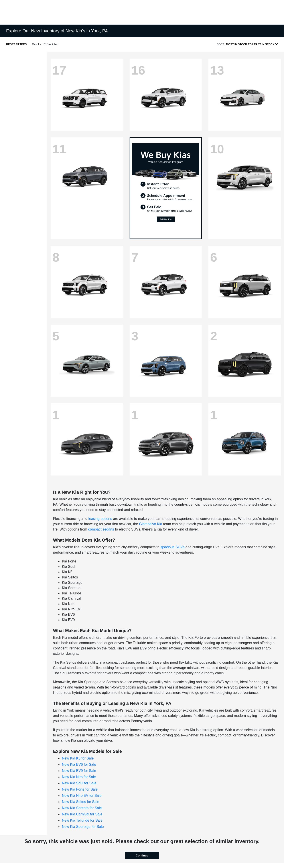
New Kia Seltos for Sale (81, 802)
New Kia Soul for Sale (79, 783)
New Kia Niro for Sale (79, 777)
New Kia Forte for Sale (80, 789)
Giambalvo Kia (151, 524)
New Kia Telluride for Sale (82, 820)
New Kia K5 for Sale (78, 758)
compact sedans (101, 529)
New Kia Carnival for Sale (82, 814)
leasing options (100, 519)
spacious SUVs (173, 547)
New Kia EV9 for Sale (79, 771)
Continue (142, 855)
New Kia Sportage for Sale (83, 827)
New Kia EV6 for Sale (79, 764)
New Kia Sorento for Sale (82, 808)
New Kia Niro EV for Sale (82, 796)
